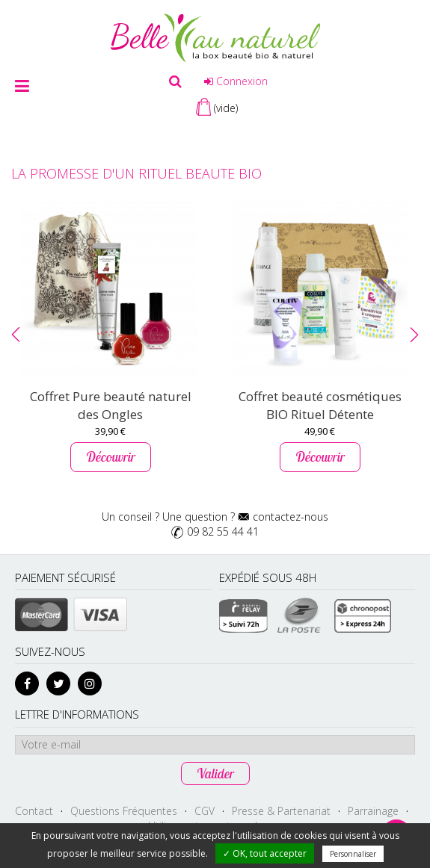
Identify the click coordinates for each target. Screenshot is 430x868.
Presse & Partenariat (281, 811)
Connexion (236, 81)
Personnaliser (353, 854)
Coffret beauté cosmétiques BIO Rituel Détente (320, 405)
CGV (205, 811)
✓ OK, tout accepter (265, 853)
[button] (16, 335)
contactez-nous (291, 517)
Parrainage (373, 811)
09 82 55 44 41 (223, 531)
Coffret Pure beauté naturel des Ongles (111, 405)
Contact (34, 811)
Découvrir (111, 457)
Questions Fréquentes (124, 811)
